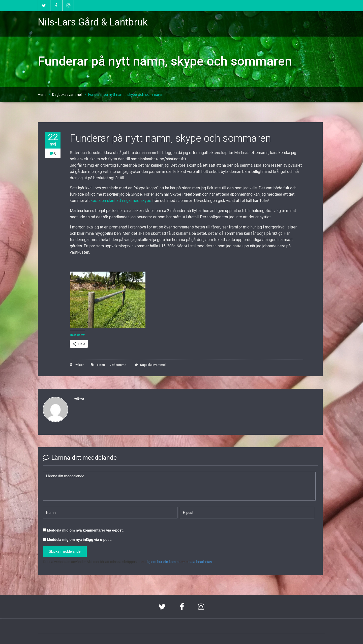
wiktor (77, 365)
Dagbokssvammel (67, 95)
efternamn (119, 365)
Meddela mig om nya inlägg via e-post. (79, 540)
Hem (42, 95)
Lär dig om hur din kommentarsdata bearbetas (176, 562)
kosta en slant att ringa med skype (121, 201)
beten (101, 365)
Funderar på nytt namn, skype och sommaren (126, 95)
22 (53, 140)
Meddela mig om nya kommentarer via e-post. (85, 530)
